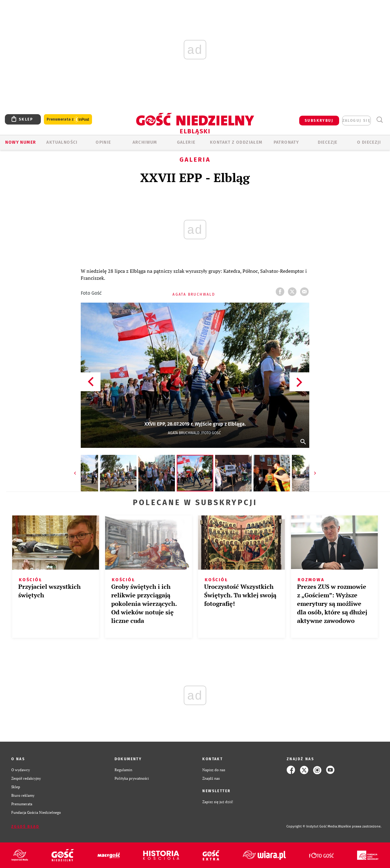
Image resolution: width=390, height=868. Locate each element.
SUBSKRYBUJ (319, 121)
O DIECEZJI (369, 142)
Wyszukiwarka (379, 120)
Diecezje (328, 142)
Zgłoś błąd (25, 827)
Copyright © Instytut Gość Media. (312, 826)
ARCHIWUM (145, 142)
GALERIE (186, 142)
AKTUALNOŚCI (62, 142)
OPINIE (103, 142)
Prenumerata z (68, 119)
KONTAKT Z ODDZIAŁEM (236, 142)
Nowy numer (21, 142)
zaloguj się (356, 121)
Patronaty (286, 142)
